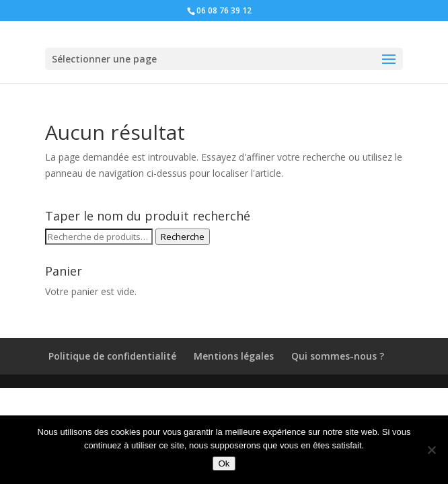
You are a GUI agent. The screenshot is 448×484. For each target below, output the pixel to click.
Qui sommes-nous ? (338, 356)
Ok (224, 463)
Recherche (183, 237)
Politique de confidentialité (112, 356)
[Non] (431, 450)
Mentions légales (234, 356)
